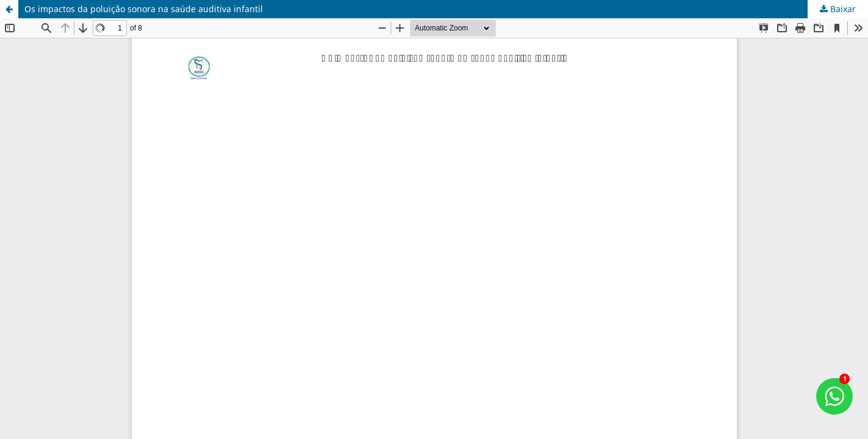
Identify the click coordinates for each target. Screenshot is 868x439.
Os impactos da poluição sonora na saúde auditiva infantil (144, 9)
